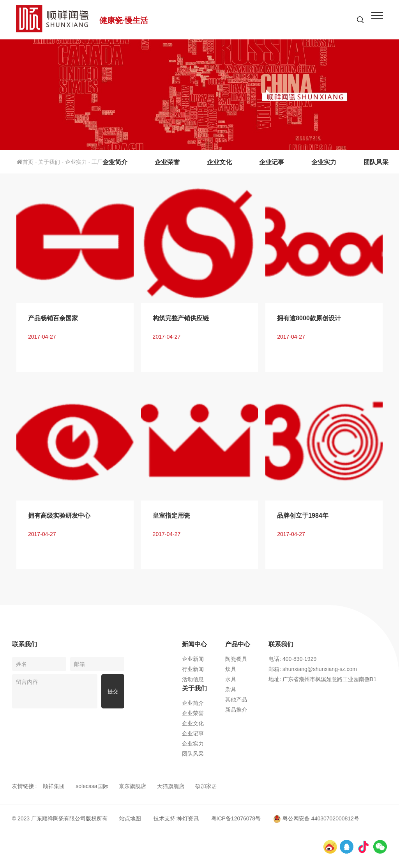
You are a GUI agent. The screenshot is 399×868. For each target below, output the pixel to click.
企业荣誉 (167, 162)
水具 (231, 679)
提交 (113, 691)
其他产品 (236, 699)
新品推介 (236, 710)
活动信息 (193, 679)
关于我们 (49, 162)
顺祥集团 (54, 786)
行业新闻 (193, 669)
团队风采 (376, 162)
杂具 (231, 689)
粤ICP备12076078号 (236, 818)
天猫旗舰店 (171, 786)
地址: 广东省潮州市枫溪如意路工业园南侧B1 (322, 679)
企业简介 (115, 162)
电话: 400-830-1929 (292, 659)
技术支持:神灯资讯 (176, 818)
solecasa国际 (92, 786)
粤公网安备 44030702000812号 (316, 818)
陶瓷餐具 (236, 659)
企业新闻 (193, 659)
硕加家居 (206, 786)
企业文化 (219, 162)
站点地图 (130, 818)
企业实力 (324, 162)
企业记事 (272, 162)
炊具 (231, 669)
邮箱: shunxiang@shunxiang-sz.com (313, 669)
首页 (27, 162)
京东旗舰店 (132, 786)
